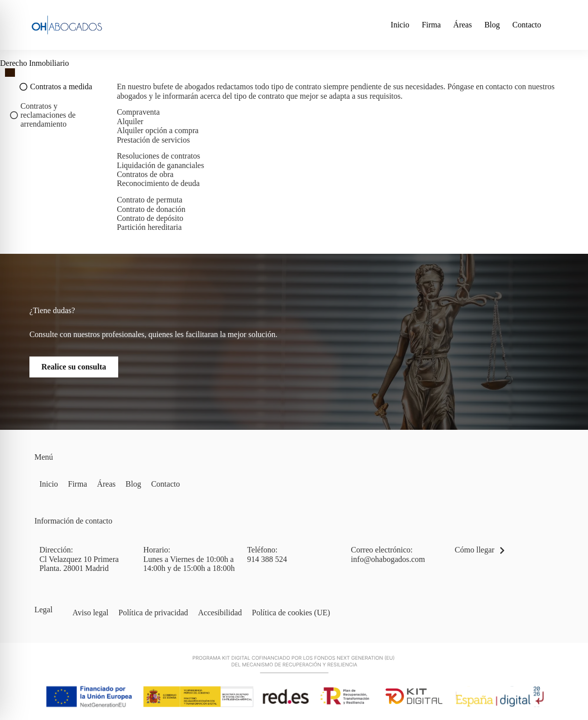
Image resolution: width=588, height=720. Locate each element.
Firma (431, 25)
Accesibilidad (220, 613)
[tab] (56, 87)
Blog (492, 25)
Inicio (400, 25)
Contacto (527, 25)
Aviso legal (90, 613)
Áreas (463, 25)
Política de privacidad (154, 613)
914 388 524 (267, 559)
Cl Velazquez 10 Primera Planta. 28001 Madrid (79, 564)
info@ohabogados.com (388, 559)
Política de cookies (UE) (291, 613)
